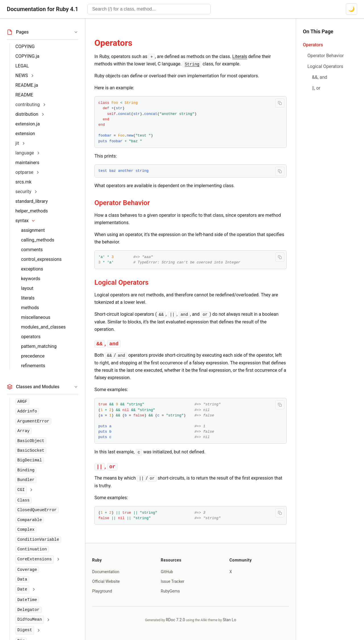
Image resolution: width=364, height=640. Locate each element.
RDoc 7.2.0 (175, 620)
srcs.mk (23, 182)
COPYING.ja (27, 56)
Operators (113, 43)
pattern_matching (39, 346)
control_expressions (41, 259)
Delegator (28, 610)
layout (27, 288)
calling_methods (38, 240)
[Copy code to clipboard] (280, 103)
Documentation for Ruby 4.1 (43, 9)
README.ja (27, 85)
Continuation (32, 549)
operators (31, 337)
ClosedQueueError (37, 510)
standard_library (32, 201)
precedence (33, 356)
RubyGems (170, 591)
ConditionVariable (38, 540)
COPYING (25, 47)
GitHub (167, 572)
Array (23, 431)
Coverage (27, 570)
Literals (240, 56)
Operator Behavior (122, 203)
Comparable (30, 520)
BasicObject (31, 441)
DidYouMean (30, 620)
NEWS (22, 76)
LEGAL (22, 66)
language (25, 153)
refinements (33, 366)
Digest (25, 630)
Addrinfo (27, 411)
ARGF (22, 402)
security (23, 192)
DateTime (27, 600)
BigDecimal (30, 460)
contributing (28, 105)
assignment (33, 230)
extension (25, 134)
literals (28, 298)
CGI (21, 490)
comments (32, 250)
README (24, 95)
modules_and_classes (43, 327)
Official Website (106, 581)
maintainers (27, 163)
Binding (26, 470)
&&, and (320, 77)
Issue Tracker (172, 581)
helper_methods (32, 211)
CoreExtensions (35, 559)
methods (30, 308)
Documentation (106, 572)
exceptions (32, 269)
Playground (102, 591)
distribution (27, 114)
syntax (22, 221)
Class (23, 500)
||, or (316, 88)
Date (22, 589)
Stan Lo (229, 620)
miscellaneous (36, 317)
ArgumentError (33, 421)
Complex (26, 530)
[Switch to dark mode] (351, 9)
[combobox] (149, 9)
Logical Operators (121, 282)
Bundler (26, 480)
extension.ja (28, 124)
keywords (31, 279)
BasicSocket (31, 451)
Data (22, 579)
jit (17, 143)
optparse (24, 172)
